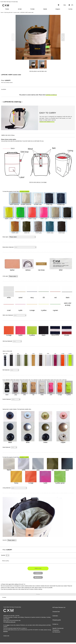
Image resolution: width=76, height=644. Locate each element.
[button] (64, 5)
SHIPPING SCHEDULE (51, 95)
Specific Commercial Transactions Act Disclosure (58, 630)
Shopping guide (57, 620)
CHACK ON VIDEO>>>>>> (47, 122)
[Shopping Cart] (58, 5)
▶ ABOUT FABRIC (24, 191)
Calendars (55, 616)
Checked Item (56, 612)
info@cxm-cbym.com (11, 622)
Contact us (55, 624)
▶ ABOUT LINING (24, 457)
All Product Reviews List (59, 607)
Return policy (5, 561)
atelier (8, 625)
